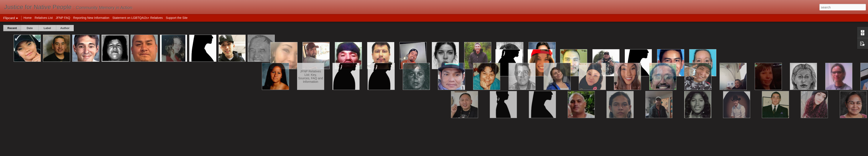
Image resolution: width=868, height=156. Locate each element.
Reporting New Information (91, 18)
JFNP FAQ (63, 18)
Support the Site (177, 18)
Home (27, 18)
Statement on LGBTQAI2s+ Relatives (138, 18)
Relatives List (44, 18)
